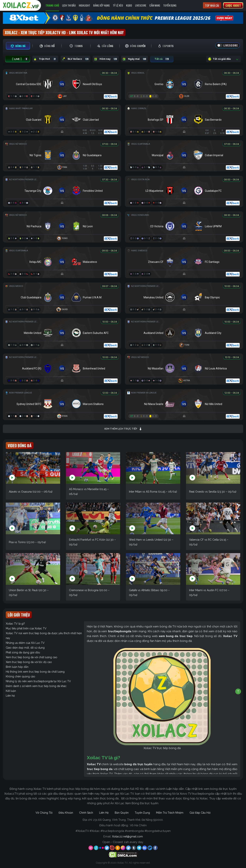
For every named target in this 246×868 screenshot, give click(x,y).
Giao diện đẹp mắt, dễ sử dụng (25, 648)
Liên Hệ (104, 813)
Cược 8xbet (233, 5)
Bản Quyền (122, 813)
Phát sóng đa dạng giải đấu (23, 652)
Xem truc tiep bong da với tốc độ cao (29, 662)
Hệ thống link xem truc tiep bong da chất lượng (35, 672)
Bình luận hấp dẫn (17, 667)
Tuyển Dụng (170, 5)
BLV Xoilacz (75, 59)
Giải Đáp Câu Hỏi (200, 813)
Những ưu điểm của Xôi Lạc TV (25, 643)
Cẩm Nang (155, 5)
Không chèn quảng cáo (20, 676)
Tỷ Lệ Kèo (118, 5)
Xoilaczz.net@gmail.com (127, 836)
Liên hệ (10, 696)
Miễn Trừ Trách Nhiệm (170, 813)
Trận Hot (45, 59)
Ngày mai (135, 59)
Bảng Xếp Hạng (101, 5)
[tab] (18, 46)
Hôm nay (106, 59)
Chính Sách (86, 813)
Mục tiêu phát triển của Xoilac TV (26, 628)
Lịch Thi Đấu (69, 5)
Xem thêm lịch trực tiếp (123, 429)
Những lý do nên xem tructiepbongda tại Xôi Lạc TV (38, 681)
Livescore (141, 5)
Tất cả (162, 59)
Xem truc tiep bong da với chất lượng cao (32, 657)
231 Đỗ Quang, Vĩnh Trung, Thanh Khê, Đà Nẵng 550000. (128, 820)
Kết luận (11, 691)
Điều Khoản (66, 813)
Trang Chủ (52, 5)
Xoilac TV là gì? (15, 624)
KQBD (129, 5)
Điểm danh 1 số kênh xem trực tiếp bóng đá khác (36, 686)
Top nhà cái (212, 5)
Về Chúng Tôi (44, 813)
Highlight (84, 5)
